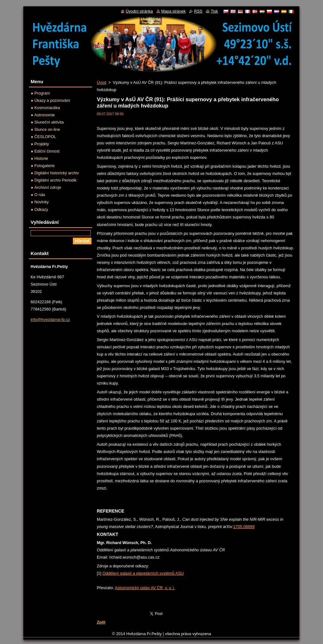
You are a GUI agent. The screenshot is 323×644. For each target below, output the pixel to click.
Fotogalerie (44, 166)
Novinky (42, 202)
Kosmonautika (47, 108)
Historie (41, 158)
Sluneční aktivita (49, 122)
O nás (40, 195)
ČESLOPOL (45, 137)
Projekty (42, 144)
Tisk (214, 11)
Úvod (102, 82)
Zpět (101, 622)
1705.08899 (244, 527)
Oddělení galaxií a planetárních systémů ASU (143, 573)
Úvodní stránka (139, 11)
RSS (198, 11)
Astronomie (45, 115)
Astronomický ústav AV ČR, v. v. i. (145, 588)
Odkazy (41, 209)
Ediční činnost (47, 151)
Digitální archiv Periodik (56, 180)
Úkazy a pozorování (52, 100)
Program (42, 93)
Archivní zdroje (48, 187)
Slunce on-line (47, 129)
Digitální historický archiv (57, 173)
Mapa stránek (173, 11)
